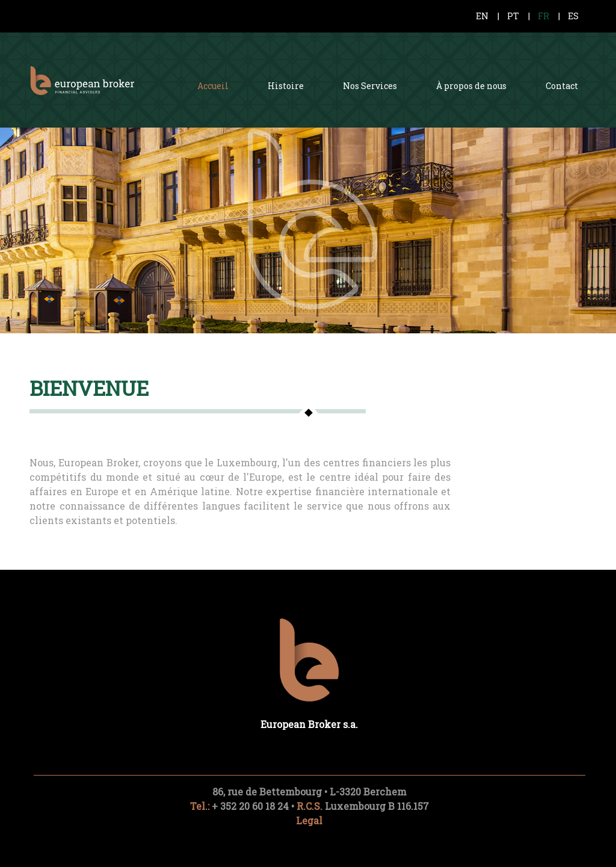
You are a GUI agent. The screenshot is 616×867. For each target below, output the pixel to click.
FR (544, 16)
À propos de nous (471, 86)
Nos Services (370, 86)
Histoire (286, 86)
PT (513, 16)
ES (573, 16)
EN (482, 16)
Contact (562, 86)
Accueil (213, 86)
